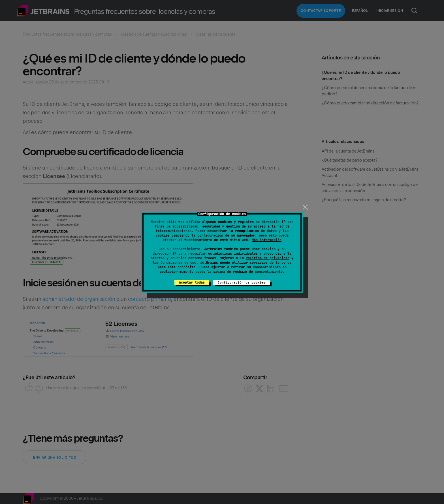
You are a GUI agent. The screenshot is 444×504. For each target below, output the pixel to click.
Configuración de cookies (242, 282)
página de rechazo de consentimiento (248, 272)
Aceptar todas (192, 282)
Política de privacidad (268, 258)
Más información (267, 240)
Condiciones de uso (178, 263)
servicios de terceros (271, 263)
